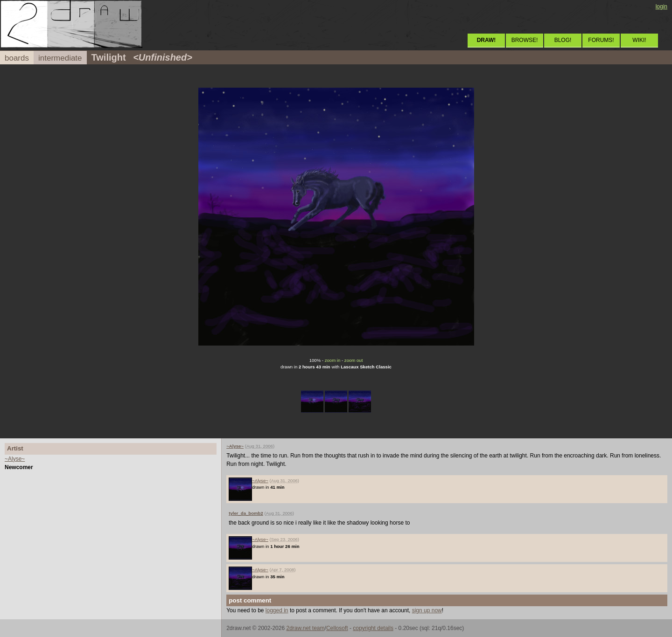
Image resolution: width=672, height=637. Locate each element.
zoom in (333, 360)
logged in (277, 610)
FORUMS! (601, 40)
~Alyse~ (15, 459)
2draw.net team (305, 628)
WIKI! (639, 40)
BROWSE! (525, 40)
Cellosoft (337, 628)
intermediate (60, 58)
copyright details (373, 628)
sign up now (427, 610)
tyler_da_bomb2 (246, 513)
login (661, 7)
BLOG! (563, 40)
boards (17, 58)
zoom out (353, 360)
